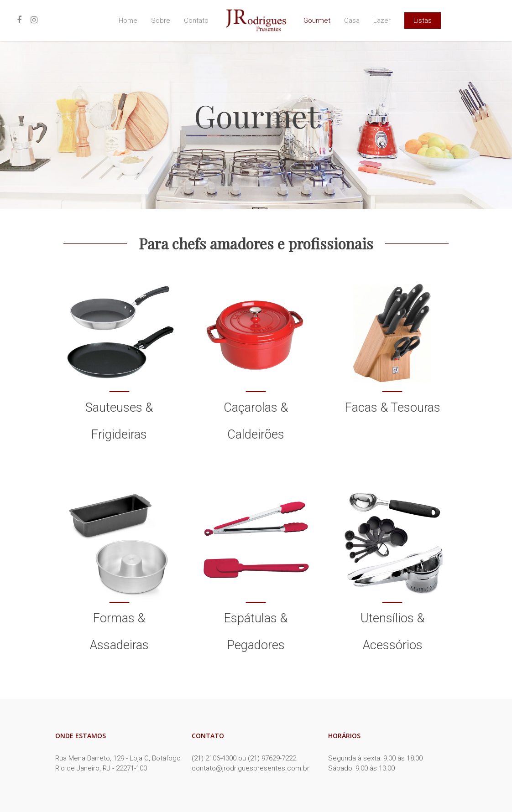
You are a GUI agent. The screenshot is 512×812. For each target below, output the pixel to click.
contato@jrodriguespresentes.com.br (251, 768)
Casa (352, 21)
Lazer (382, 21)
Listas (423, 21)
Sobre (161, 21)
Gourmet (317, 21)
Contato (196, 21)
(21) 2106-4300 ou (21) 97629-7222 (244, 758)
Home (128, 21)
